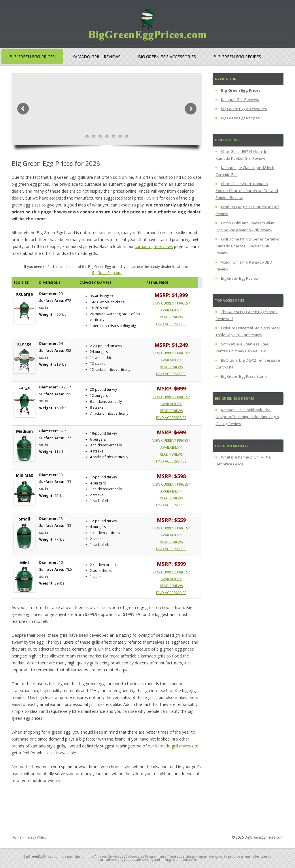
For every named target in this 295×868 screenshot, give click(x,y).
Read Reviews (171, 317)
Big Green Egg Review (240, 278)
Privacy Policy (35, 837)
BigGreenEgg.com (107, 273)
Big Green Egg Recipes (237, 57)
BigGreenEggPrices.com (264, 837)
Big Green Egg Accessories (167, 57)
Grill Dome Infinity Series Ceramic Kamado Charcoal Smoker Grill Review (247, 246)
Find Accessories (171, 324)
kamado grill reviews (154, 246)
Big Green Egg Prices (32, 57)
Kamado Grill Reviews (96, 57)
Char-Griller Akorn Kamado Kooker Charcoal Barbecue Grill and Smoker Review (247, 191)
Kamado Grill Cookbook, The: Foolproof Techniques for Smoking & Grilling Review (247, 417)
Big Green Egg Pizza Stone (244, 376)
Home (17, 837)
